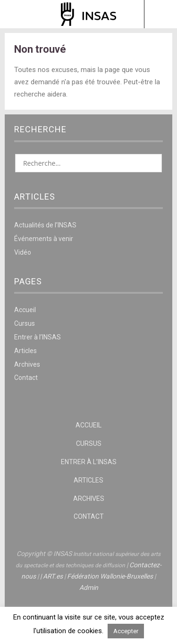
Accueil (25, 310)
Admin (89, 588)
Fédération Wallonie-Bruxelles (110, 576)
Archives (27, 364)
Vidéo (23, 252)
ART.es (53, 576)
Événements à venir (44, 239)
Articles (25, 351)
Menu (17, 14)
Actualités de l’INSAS (45, 225)
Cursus (25, 323)
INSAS (88, 14)
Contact (26, 378)
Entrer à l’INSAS (38, 337)
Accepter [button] (126, 631)
